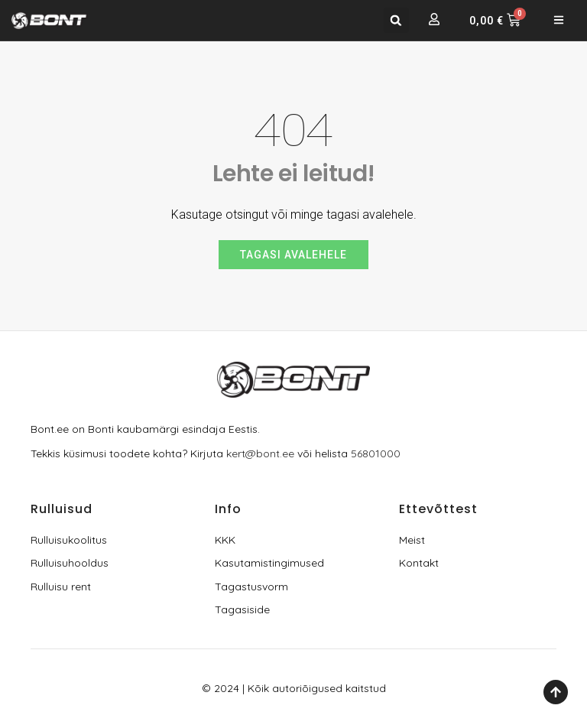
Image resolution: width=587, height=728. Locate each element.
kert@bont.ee (260, 453)
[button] (396, 20)
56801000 (376, 453)
